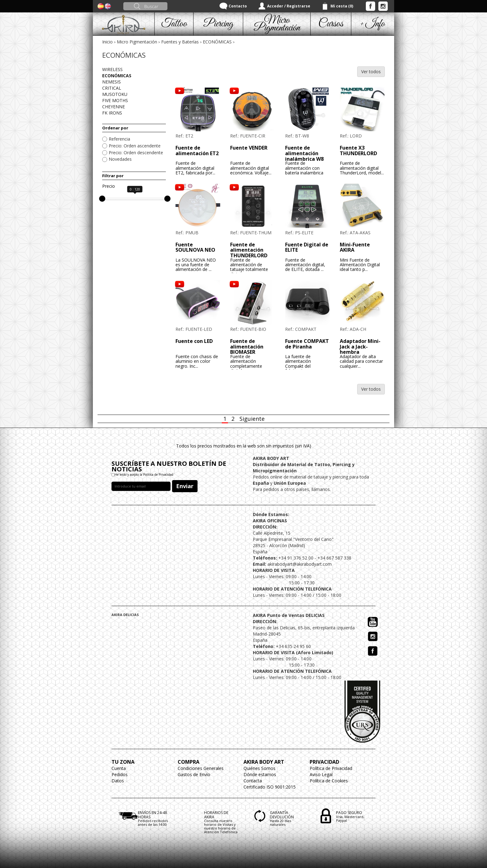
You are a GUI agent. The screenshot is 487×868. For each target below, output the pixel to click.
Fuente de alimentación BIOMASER (247, 346)
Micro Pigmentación (137, 42)
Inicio (107, 42)
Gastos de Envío (194, 774)
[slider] (102, 199)
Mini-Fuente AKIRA (355, 247)
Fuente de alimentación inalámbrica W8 (304, 153)
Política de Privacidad (331, 768)
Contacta (253, 781)
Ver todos (371, 72)
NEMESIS (112, 82)
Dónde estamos (260, 774)
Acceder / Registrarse (289, 6)
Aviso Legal (321, 774)
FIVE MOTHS (115, 100)
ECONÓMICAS (217, 42)
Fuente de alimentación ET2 (197, 151)
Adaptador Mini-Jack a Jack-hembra (360, 346)
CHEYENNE (114, 107)
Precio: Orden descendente (136, 153)
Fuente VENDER (249, 148)
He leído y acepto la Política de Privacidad (144, 474)
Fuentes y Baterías (180, 42)
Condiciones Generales (201, 768)
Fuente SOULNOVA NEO (195, 247)
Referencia (119, 139)
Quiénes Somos (259, 768)
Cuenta (119, 768)
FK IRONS (112, 113)
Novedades (120, 159)
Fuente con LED (194, 341)
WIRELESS (112, 69)
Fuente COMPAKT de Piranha (307, 344)
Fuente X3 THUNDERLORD (358, 151)
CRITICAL (112, 88)
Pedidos (120, 774)
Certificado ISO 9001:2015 (270, 787)
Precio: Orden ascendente (135, 146)
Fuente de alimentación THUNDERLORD (249, 250)
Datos (118, 781)
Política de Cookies (329, 781)
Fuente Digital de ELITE (307, 247)
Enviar (185, 486)
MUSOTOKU (115, 94)
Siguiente (252, 419)
